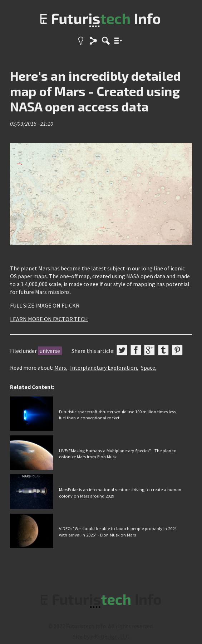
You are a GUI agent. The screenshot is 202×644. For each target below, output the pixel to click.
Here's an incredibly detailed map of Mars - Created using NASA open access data (95, 91)
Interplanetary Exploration (104, 368)
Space (148, 368)
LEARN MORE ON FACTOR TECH (49, 319)
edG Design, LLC (110, 636)
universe (50, 351)
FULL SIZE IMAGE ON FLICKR (45, 305)
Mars (60, 368)
